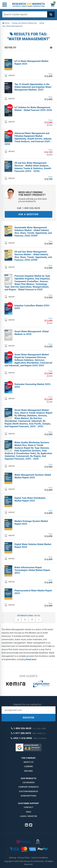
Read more (31, 659)
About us (28, 762)
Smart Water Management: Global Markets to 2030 (32, 333)
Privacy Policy (24, 858)
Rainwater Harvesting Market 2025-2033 (33, 386)
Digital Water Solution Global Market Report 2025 (33, 546)
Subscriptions (28, 796)
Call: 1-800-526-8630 (28, 208)
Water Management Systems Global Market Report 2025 (33, 476)
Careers (28, 766)
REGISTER (29, 718)
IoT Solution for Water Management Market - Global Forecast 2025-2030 (33, 109)
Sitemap (13, 858)
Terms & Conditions (40, 858)
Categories (28, 782)
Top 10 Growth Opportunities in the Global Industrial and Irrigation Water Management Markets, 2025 (33, 87)
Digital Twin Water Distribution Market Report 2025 (30, 499)
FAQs (28, 812)
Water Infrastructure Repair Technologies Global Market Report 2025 (32, 570)
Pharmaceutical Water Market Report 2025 (33, 592)
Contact (28, 807)
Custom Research (28, 791)
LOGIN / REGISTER (28, 816)
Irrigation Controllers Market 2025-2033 (32, 307)
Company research (28, 787)
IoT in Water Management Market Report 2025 (31, 62)
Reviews (28, 771)
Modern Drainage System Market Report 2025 (31, 522)
